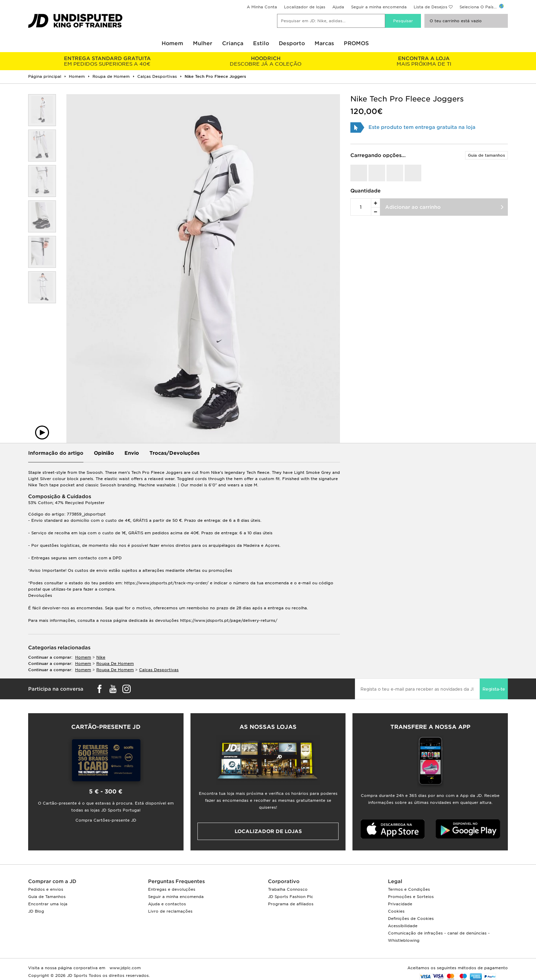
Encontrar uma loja (48, 904)
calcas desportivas (159, 670)
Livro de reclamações (170, 911)
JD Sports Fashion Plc (291, 897)
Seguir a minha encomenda (379, 7)
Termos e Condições (409, 889)
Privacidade (400, 904)
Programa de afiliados (291, 904)
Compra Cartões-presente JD (106, 820)
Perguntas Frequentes (176, 881)
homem (83, 657)
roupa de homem (115, 664)
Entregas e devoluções (172, 889)
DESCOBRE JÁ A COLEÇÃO (265, 61)
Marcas (324, 43)
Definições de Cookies (411, 919)
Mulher (203, 43)
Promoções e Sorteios (411, 897)
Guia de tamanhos (486, 155)
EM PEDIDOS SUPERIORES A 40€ (107, 61)
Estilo (261, 43)
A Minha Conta (262, 7)
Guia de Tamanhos (47, 897)
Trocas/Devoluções (174, 453)
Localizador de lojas (305, 7)
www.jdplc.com (124, 968)
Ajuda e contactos (167, 904)
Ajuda (338, 7)
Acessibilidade (403, 926)
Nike (101, 657)
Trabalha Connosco (288, 889)
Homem (172, 43)
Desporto (292, 43)
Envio (132, 453)
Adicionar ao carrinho (413, 207)
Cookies (396, 911)
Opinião (104, 453)
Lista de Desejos (431, 7)
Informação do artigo (56, 453)
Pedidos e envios (46, 889)
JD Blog (36, 911)
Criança (233, 43)
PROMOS (356, 43)
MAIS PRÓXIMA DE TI (424, 61)
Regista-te (494, 689)
